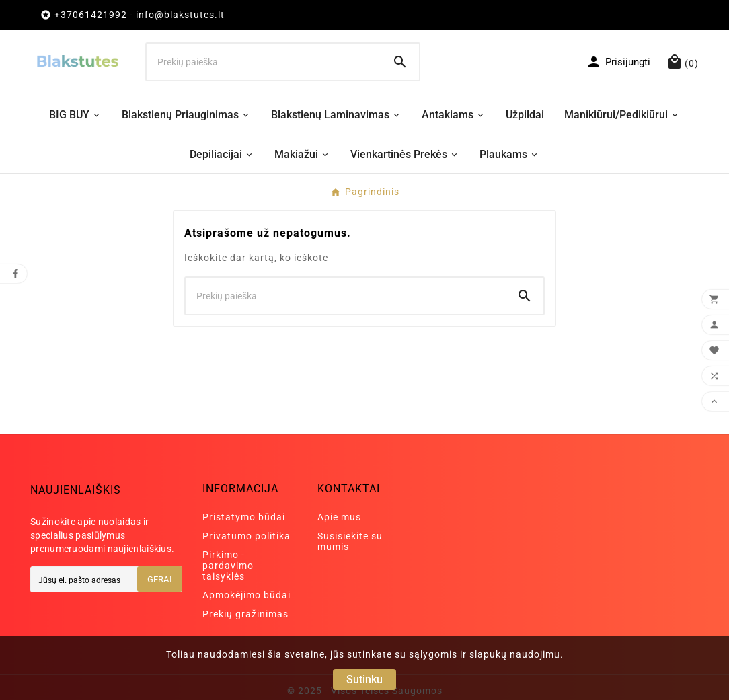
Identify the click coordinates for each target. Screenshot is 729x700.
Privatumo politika (246, 536)
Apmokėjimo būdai (246, 595)
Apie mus (339, 517)
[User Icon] (618, 62)
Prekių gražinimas (245, 614)
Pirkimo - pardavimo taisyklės (228, 566)
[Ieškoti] (264, 62)
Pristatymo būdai (244, 517)
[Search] (400, 62)
